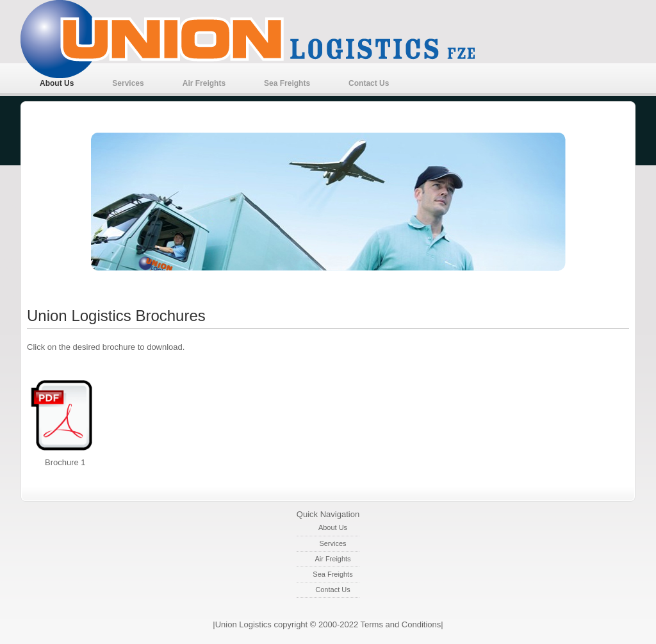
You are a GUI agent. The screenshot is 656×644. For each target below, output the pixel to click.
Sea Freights (287, 83)
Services (128, 83)
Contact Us (369, 83)
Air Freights (204, 83)
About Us (57, 83)
